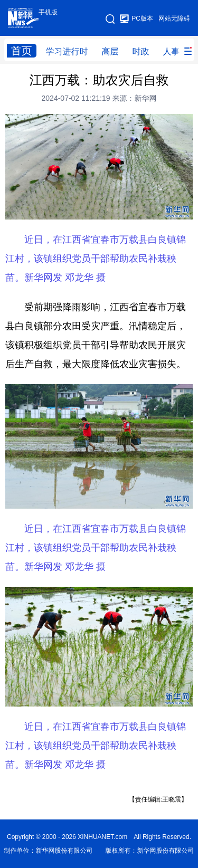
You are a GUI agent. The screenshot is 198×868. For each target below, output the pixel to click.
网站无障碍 (174, 18)
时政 (141, 51)
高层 (110, 51)
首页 (22, 51)
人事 (172, 51)
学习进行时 (67, 51)
